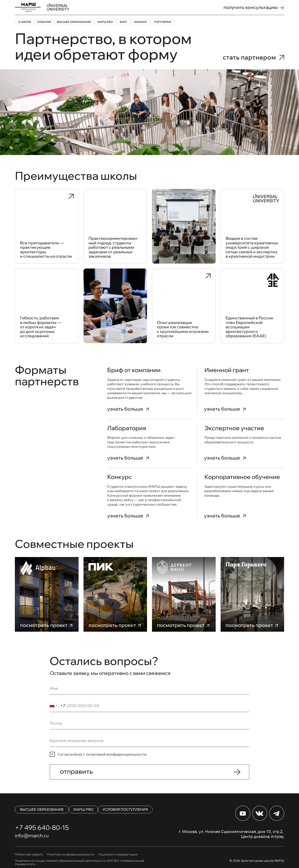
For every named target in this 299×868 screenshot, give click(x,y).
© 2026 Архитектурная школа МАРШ (257, 861)
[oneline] (149, 741)
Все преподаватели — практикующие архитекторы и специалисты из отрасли (46, 250)
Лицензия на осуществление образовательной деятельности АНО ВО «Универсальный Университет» (80, 862)
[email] (149, 723)
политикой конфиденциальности (116, 754)
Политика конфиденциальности (71, 854)
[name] (149, 688)
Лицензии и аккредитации (118, 854)
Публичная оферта (29, 854)
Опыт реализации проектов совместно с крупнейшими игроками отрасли (183, 329)
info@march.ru (32, 836)
